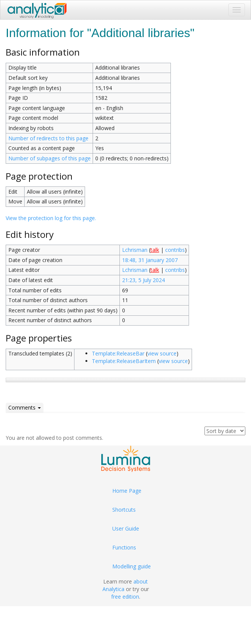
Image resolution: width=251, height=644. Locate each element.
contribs (175, 250)
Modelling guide (132, 566)
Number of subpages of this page (50, 158)
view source (162, 353)
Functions (124, 547)
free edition (125, 597)
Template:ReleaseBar (118, 353)
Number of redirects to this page (48, 138)
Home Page (127, 491)
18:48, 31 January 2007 (150, 260)
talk (155, 250)
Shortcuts (124, 510)
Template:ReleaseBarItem (124, 361)
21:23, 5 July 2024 (143, 280)
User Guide (126, 528)
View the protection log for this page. (51, 218)
